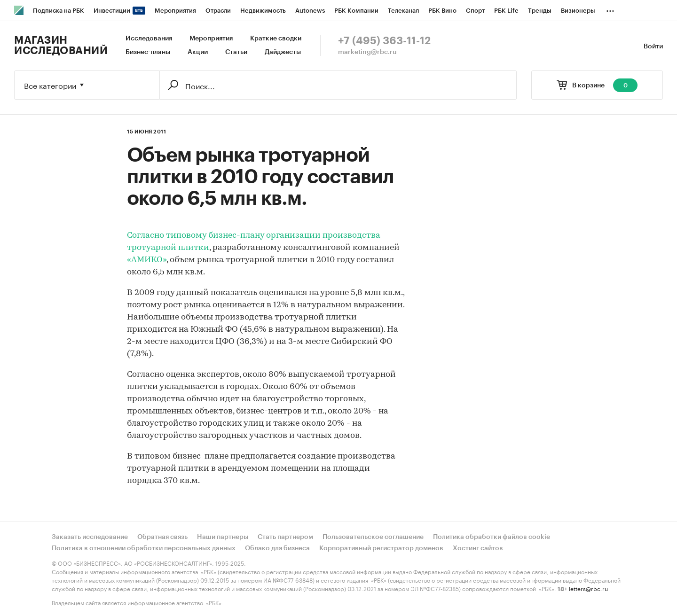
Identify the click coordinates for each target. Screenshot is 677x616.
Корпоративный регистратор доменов (381, 548)
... (610, 9)
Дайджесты (283, 52)
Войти (653, 47)
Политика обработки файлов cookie (492, 537)
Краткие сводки (276, 39)
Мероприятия (211, 39)
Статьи (236, 52)
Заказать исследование (90, 537)
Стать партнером (285, 537)
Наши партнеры (223, 537)
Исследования (149, 39)
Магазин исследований (61, 46)
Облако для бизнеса (277, 548)
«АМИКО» (147, 260)
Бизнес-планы (148, 52)
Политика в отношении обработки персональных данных (144, 548)
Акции (198, 52)
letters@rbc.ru (588, 588)
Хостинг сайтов (478, 548)
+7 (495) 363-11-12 (384, 41)
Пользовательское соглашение (373, 537)
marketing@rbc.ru (367, 52)
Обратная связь (162, 537)
